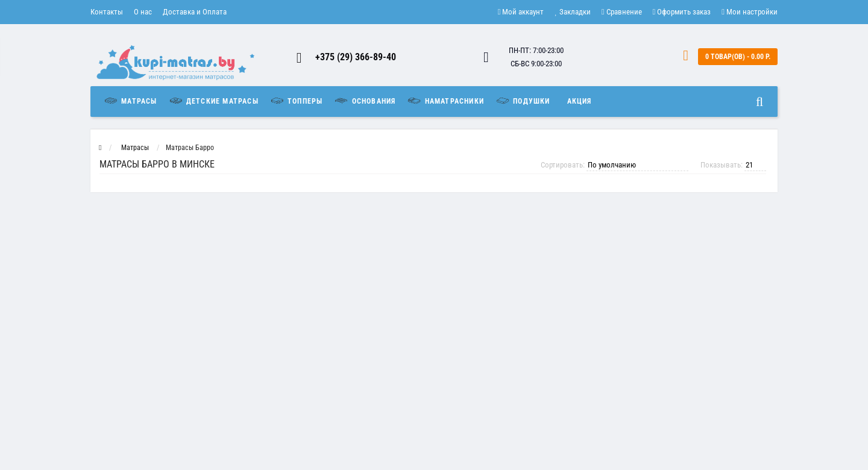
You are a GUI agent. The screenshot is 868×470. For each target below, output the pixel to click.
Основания (364, 101)
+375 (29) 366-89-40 (356, 57)
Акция (580, 101)
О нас (143, 12)
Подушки (523, 101)
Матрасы (133, 101)
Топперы (296, 101)
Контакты (107, 12)
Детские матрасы (213, 101)
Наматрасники (445, 101)
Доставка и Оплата (195, 12)
